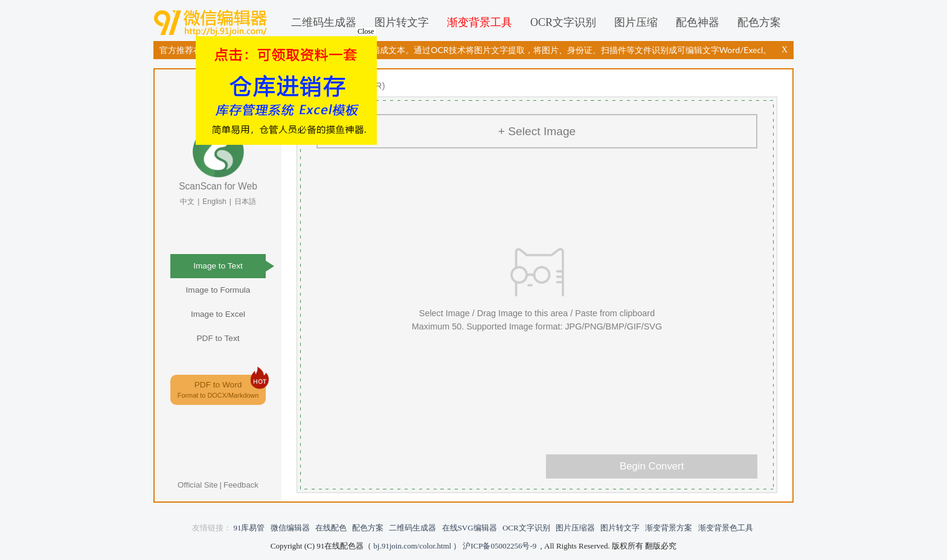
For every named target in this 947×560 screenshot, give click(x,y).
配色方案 (759, 22)
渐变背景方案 (669, 528)
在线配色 (331, 528)
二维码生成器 (324, 22)
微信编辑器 (213, 22)
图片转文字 (402, 22)
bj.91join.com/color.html (412, 546)
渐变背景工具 (480, 22)
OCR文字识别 (563, 22)
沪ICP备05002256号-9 (499, 546)
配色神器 (698, 22)
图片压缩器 (575, 528)
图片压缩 (636, 22)
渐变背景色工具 (726, 528)
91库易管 (249, 528)
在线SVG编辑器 (470, 528)
